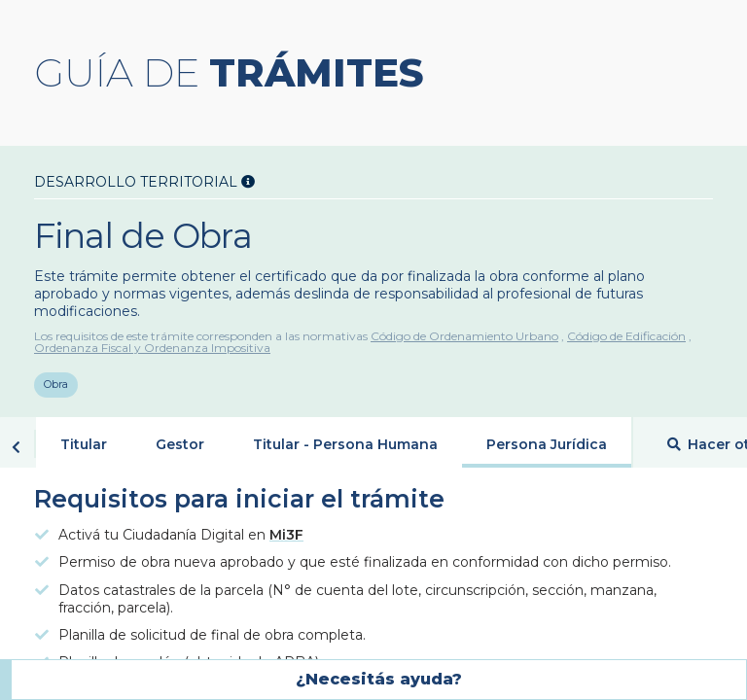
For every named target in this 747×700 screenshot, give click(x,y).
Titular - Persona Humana (345, 445)
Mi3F (286, 536)
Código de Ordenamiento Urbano (464, 336)
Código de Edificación (626, 336)
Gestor (180, 445)
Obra (56, 386)
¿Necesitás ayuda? (379, 679)
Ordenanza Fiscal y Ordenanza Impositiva (152, 348)
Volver (16, 448)
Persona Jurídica (547, 445)
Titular (84, 445)
